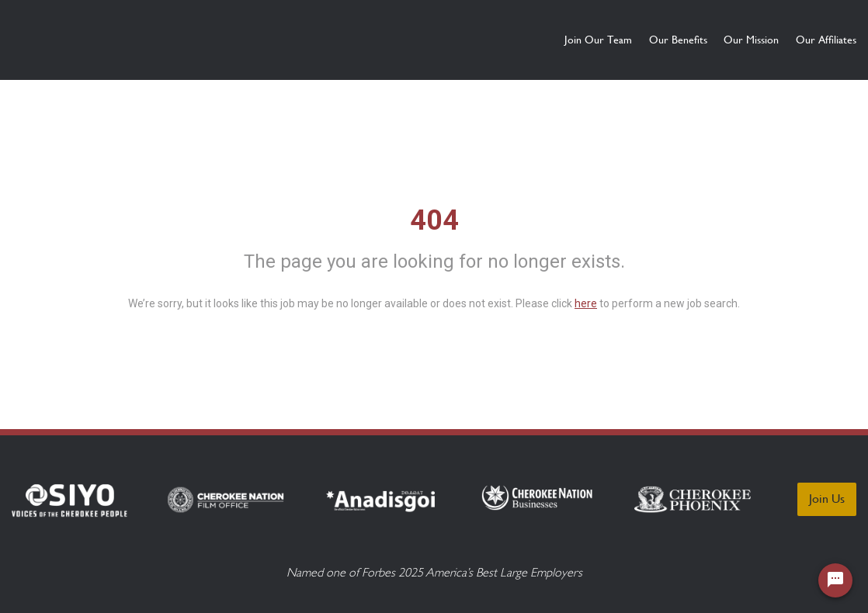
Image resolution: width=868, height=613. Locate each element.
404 (434, 220)
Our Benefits (618, 40)
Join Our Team (509, 40)
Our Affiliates (826, 40)
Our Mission (722, 40)
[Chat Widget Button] (835, 580)
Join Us (827, 499)
